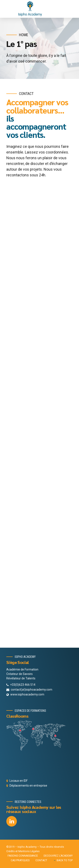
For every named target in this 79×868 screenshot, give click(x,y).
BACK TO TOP (65, 860)
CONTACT (41, 860)
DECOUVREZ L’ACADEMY (58, 856)
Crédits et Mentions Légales (23, 851)
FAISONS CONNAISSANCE (23, 856)
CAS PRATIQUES (20, 860)
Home (24, 35)
